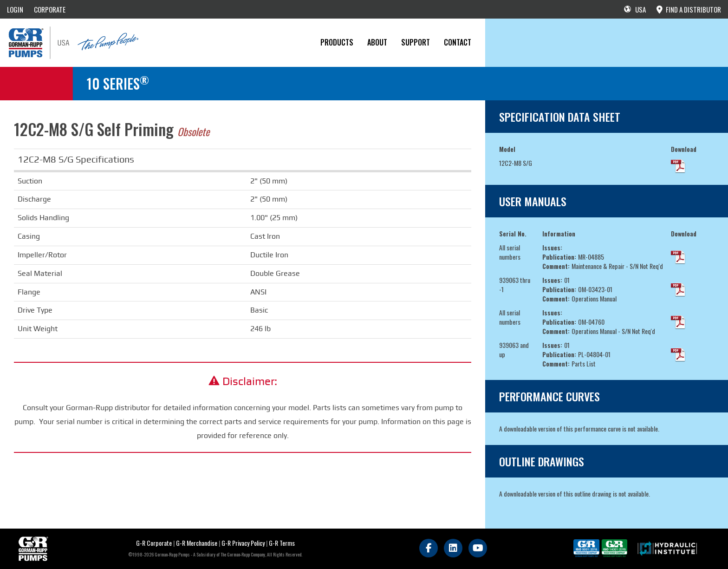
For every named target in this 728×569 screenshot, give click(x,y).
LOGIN (15, 9)
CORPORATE (50, 9)
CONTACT (458, 42)
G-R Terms (282, 543)
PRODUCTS (337, 42)
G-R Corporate (154, 543)
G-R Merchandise (197, 543)
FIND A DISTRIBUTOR (689, 9)
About (377, 42)
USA (635, 9)
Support (416, 42)
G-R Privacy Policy (243, 543)
